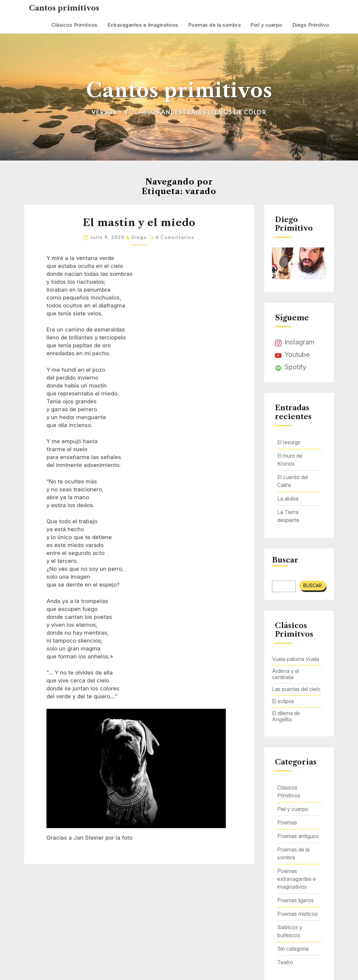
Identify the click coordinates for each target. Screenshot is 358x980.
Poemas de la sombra (215, 25)
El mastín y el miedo (139, 223)
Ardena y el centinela (285, 674)
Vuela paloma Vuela (296, 659)
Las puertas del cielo (296, 689)
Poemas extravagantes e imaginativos (297, 879)
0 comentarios (175, 237)
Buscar (285, 560)
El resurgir (289, 442)
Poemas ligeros (296, 900)
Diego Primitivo (311, 25)
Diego (139, 237)
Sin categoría (293, 949)
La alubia (288, 499)
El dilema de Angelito (286, 716)
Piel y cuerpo (267, 25)
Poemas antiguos (298, 836)
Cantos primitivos (64, 8)
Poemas (287, 822)
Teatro (285, 962)
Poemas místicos (298, 914)
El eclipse (283, 701)
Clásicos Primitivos (75, 25)
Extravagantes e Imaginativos (143, 25)
